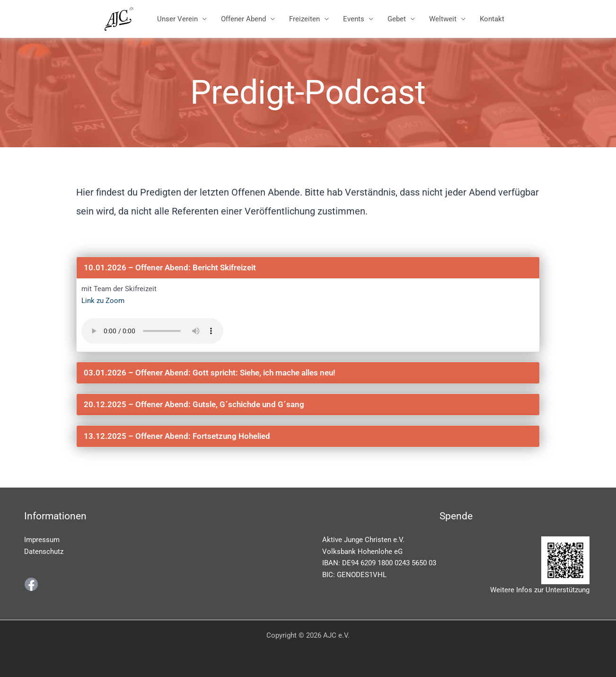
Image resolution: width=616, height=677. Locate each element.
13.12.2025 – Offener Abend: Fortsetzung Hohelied (177, 436)
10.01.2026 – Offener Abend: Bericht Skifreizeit (170, 267)
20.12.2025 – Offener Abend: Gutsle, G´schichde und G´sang (194, 404)
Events (354, 19)
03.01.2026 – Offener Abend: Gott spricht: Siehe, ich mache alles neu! (210, 373)
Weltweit (443, 19)
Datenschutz (44, 552)
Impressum (42, 540)
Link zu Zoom (103, 301)
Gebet (397, 19)
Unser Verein (177, 19)
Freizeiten (304, 19)
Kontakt (492, 19)
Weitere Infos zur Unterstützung (540, 590)
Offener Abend (243, 19)
